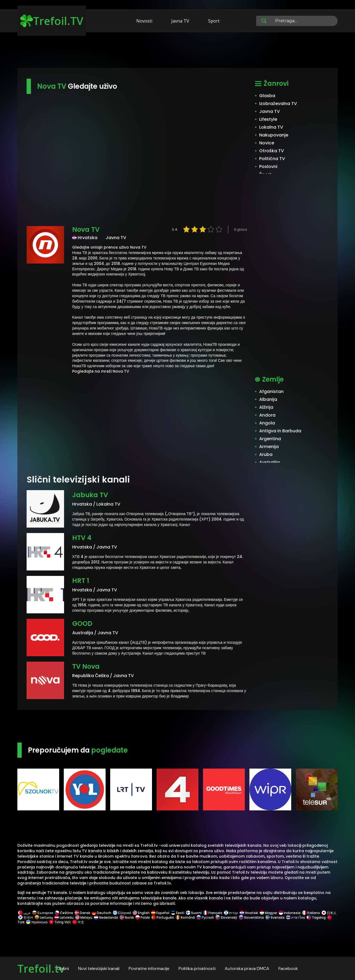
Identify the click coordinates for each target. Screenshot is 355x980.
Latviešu (64, 917)
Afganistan (271, 391)
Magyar (268, 913)
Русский (205, 917)
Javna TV (180, 21)
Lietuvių (44, 917)
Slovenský (226, 917)
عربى (24, 913)
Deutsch (102, 913)
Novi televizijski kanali (99, 968)
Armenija (269, 447)
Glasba (267, 96)
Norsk (127, 917)
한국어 (26, 917)
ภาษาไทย (296, 917)
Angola (267, 423)
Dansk (82, 913)
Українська (37, 922)
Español (160, 913)
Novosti (144, 21)
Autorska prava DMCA (247, 968)
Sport (214, 21)
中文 (78, 922)
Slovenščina (251, 917)
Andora (267, 415)
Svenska (275, 917)
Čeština (64, 913)
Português (163, 917)
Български (43, 913)
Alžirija (266, 407)
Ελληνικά (122, 913)
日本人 (329, 913)
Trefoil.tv (41, 968)
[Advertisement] (177, 51)
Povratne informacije (149, 968)
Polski (143, 917)
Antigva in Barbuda (280, 431)
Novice (267, 143)
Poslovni (268, 166)
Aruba (266, 454)
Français (213, 913)
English (141, 913)
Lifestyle (268, 119)
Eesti (178, 913)
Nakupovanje (274, 135)
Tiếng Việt (60, 922)
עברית (231, 913)
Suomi (194, 913)
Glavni (63, 968)
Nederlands (106, 917)
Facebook (288, 968)
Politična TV (272, 159)
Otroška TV (272, 151)
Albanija (268, 399)
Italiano (311, 913)
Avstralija (270, 462)
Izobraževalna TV (278, 104)
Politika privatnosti (197, 968)
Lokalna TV (271, 127)
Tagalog (316, 917)
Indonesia (290, 913)
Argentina (270, 439)
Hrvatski (249, 913)
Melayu (84, 917)
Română (185, 917)
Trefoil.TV (52, 21)
